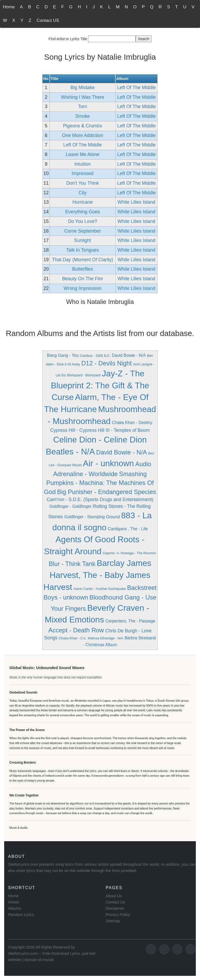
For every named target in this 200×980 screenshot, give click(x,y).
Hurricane (83, 202)
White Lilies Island (136, 202)
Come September (82, 231)
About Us (114, 896)
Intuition (82, 164)
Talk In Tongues (83, 250)
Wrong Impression (83, 288)
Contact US (48, 20)
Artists (14, 902)
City (82, 193)
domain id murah (39, 960)
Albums (15, 908)
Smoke (83, 116)
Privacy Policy (118, 915)
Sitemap (113, 921)
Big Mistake (82, 88)
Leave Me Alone (82, 154)
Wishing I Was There (83, 97)
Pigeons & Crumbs (83, 126)
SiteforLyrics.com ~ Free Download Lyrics (44, 953)
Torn (82, 107)
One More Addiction (83, 135)
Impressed (83, 173)
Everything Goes (82, 212)
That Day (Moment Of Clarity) (82, 260)
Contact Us (115, 902)
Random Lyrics (21, 915)
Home (9, 7)
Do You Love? (83, 221)
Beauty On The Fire (83, 279)
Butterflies (83, 269)
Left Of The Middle (136, 88)
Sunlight (82, 240)
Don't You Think (82, 183)
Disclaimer (115, 908)
